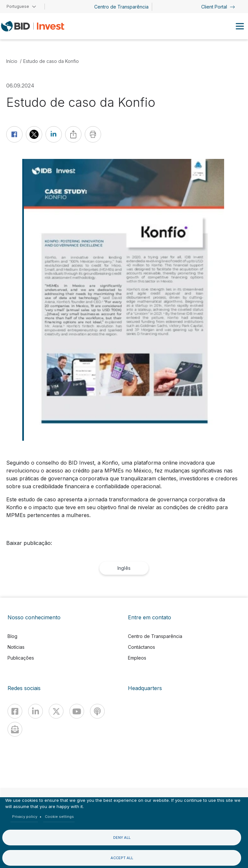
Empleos (137, 658)
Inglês (124, 568)
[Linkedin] (35, 711)
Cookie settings (59, 817)
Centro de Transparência (121, 7)
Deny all (122, 838)
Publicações (21, 658)
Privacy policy (25, 817)
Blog (12, 636)
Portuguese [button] (18, 6)
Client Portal (218, 7)
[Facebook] (15, 711)
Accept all (122, 858)
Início (12, 61)
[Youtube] (77, 711)
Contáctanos (142, 647)
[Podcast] (97, 711)
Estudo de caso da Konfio (51, 61)
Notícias (16, 647)
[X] (56, 711)
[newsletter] (15, 729)
